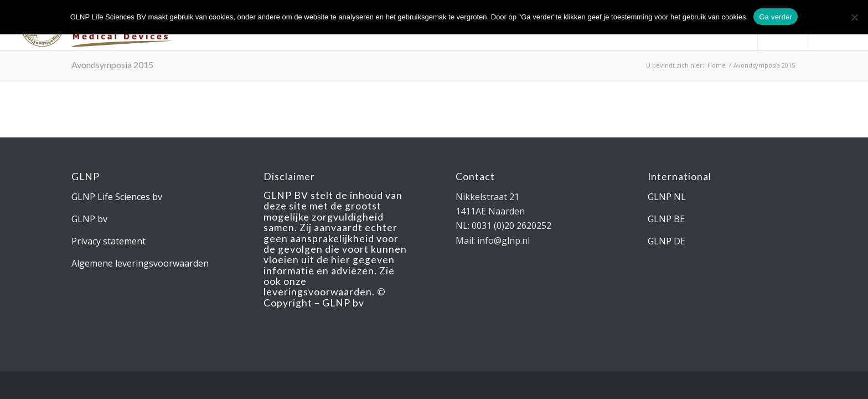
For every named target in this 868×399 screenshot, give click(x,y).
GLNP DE (666, 241)
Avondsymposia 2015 (112, 65)
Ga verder (776, 17)
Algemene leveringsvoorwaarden (140, 263)
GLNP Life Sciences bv (117, 197)
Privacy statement (108, 241)
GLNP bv (89, 219)
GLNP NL (667, 197)
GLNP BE (666, 219)
